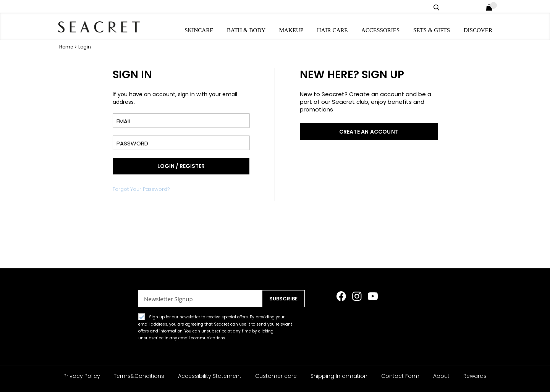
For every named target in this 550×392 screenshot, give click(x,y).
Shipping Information (339, 376)
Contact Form (400, 376)
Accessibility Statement (210, 376)
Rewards (475, 376)
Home (67, 46)
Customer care (276, 376)
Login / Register (479, 6)
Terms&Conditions (139, 376)
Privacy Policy (82, 376)
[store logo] (99, 27)
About (441, 376)
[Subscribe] (281, 299)
